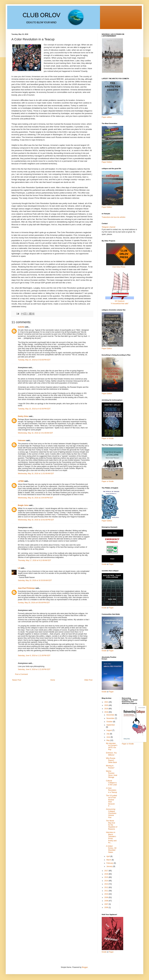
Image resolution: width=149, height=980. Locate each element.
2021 (107, 702)
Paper (111, 564)
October (110, 722)
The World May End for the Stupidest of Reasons (112, 825)
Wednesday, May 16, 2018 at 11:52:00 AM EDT (36, 474)
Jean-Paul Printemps (26, 588)
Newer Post (17, 680)
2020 (107, 705)
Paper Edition (107, 521)
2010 (107, 894)
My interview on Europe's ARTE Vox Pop (112, 746)
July (108, 734)
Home (53, 680)
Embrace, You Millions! (111, 754)
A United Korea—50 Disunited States (111, 849)
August (109, 730)
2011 (107, 891)
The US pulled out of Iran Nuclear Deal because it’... (111, 801)
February (110, 863)
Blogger (85, 967)
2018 (107, 712)
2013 (107, 884)
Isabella (21, 327)
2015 (107, 877)
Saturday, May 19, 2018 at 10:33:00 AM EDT (35, 580)
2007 (107, 904)
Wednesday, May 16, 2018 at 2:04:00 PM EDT (35, 498)
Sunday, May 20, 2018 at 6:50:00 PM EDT (34, 603)
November (111, 718)
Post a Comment (21, 674)
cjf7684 (21, 481)
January (110, 866)
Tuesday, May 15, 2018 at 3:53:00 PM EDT (34, 360)
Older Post (88, 680)
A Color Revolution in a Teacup (111, 790)
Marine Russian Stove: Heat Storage (112, 774)
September (111, 725)
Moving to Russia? (110, 767)
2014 (107, 881)
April (108, 856)
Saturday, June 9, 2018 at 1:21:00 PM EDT (34, 656)
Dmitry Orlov (23, 416)
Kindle (104, 564)
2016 (107, 874)
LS (19, 568)
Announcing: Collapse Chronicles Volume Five (111, 813)
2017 (107, 871)
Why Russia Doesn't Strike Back (111, 760)
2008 (107, 901)
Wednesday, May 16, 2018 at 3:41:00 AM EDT (35, 433)
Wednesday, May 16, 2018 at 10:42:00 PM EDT (36, 520)
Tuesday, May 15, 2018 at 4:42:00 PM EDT (34, 409)
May (108, 740)
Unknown (22, 440)
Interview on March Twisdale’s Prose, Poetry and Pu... (111, 838)
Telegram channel (109, 227)
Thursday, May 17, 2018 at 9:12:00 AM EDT (35, 560)
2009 (107, 897)
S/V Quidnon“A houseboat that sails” (120, 301)
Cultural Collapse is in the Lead (111, 783)
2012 (107, 887)
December (111, 715)
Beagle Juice (23, 505)
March (109, 860)
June (109, 737)
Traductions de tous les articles (114, 217)
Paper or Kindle (108, 481)
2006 (107, 907)
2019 (107, 709)
